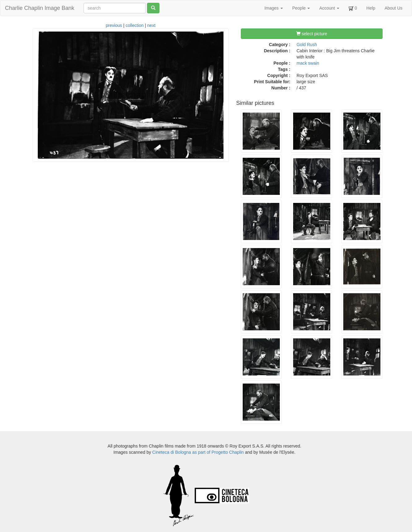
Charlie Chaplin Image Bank (40, 8)
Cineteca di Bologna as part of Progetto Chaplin (198, 452)
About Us (393, 8)
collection (135, 25)
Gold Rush (307, 45)
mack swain (308, 63)
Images (274, 8)
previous (114, 25)
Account (329, 8)
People (301, 8)
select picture (312, 34)
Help (371, 8)
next (151, 25)
